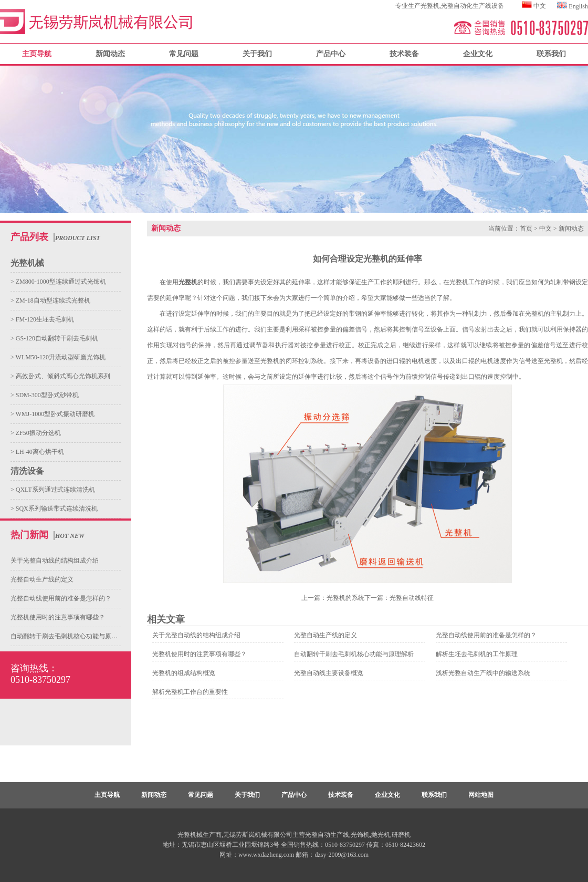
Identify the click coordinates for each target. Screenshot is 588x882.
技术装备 (404, 54)
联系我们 (551, 54)
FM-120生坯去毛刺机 (44, 319)
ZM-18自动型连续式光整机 (52, 300)
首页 (526, 229)
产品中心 (331, 54)
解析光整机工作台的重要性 (190, 692)
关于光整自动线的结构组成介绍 (55, 561)
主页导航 (107, 795)
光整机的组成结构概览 (184, 673)
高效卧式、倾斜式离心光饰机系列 (62, 376)
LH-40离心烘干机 (39, 452)
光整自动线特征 (412, 598)
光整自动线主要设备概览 (329, 673)
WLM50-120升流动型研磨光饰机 (60, 357)
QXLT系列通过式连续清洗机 (55, 490)
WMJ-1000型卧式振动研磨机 (54, 414)
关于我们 (257, 54)
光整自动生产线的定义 (42, 579)
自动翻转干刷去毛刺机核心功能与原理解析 (70, 636)
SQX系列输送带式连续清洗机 (56, 509)
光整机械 (27, 263)
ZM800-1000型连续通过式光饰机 (60, 282)
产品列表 (29, 237)
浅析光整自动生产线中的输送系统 (483, 673)
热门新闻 (29, 535)
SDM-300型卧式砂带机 (46, 395)
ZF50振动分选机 (38, 433)
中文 (540, 6)
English (578, 6)
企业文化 (478, 54)
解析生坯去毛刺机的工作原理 (477, 654)
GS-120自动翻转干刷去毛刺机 (56, 338)
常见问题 (184, 54)
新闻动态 (110, 54)
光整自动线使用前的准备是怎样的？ (61, 598)
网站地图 (481, 795)
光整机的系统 (345, 598)
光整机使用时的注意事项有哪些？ (58, 617)
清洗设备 (27, 471)
